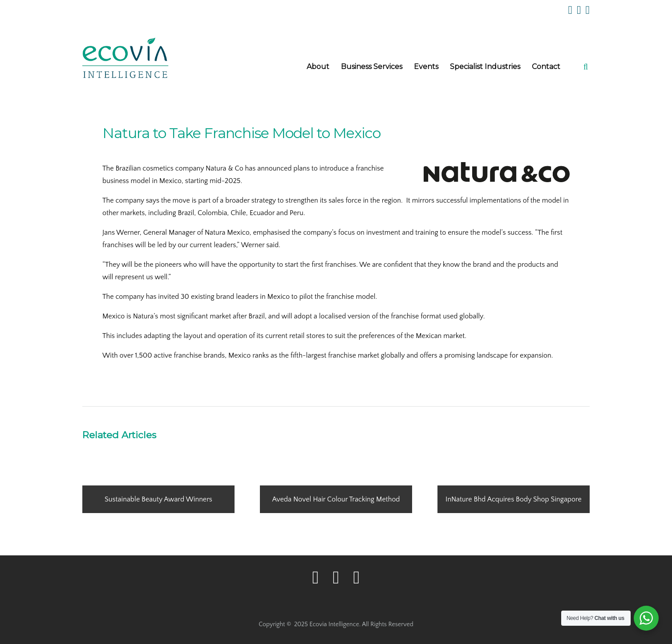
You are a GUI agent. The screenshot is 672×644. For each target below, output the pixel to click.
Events (426, 67)
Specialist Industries (485, 67)
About (318, 67)
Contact (546, 67)
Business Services (372, 67)
